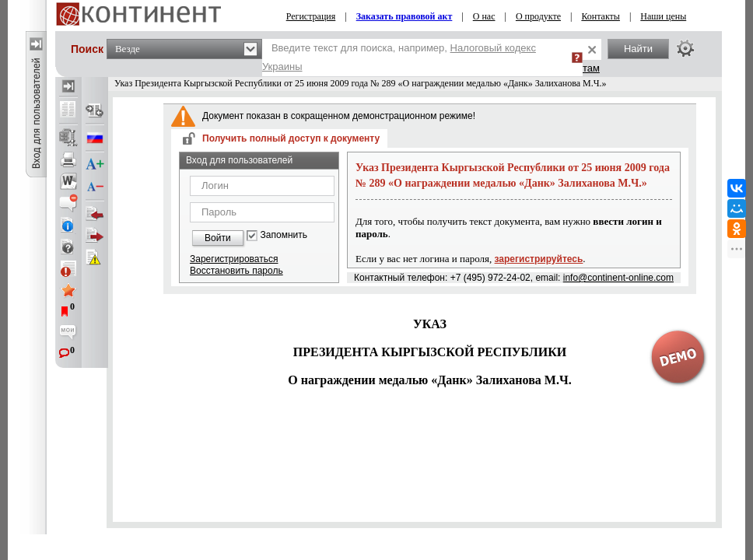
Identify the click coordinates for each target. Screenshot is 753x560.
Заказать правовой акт (405, 16)
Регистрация (311, 16)
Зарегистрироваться (234, 259)
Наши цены (663, 16)
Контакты (601, 16)
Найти (638, 49)
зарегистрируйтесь (539, 259)
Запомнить (284, 235)
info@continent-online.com (618, 278)
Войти (218, 238)
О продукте (538, 16)
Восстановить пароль (236, 271)
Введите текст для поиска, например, (399, 57)
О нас (484, 16)
